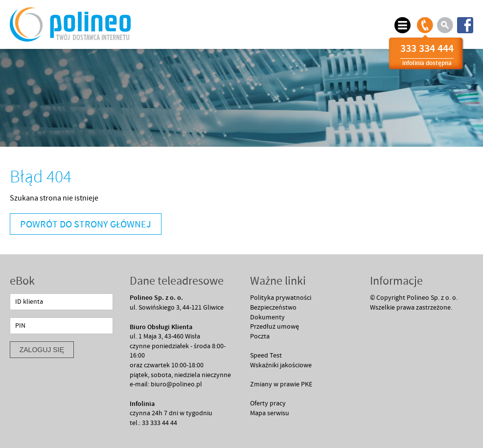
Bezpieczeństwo (273, 308)
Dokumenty (267, 317)
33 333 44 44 (160, 423)
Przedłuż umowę (275, 327)
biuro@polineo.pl (176, 384)
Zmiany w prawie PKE (281, 384)
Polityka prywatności (281, 298)
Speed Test (266, 356)
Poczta (260, 336)
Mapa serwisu (270, 413)
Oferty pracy (268, 403)
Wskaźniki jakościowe (281, 365)
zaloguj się (42, 350)
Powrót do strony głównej (86, 224)
